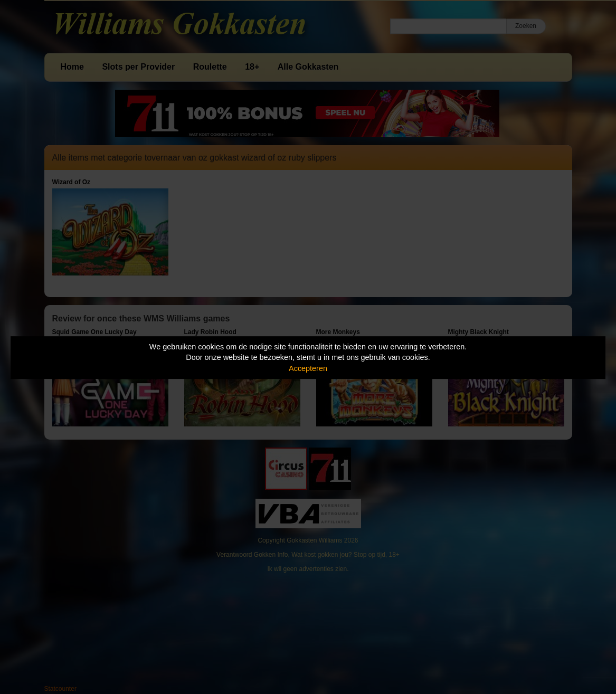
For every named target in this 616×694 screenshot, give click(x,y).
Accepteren (308, 368)
